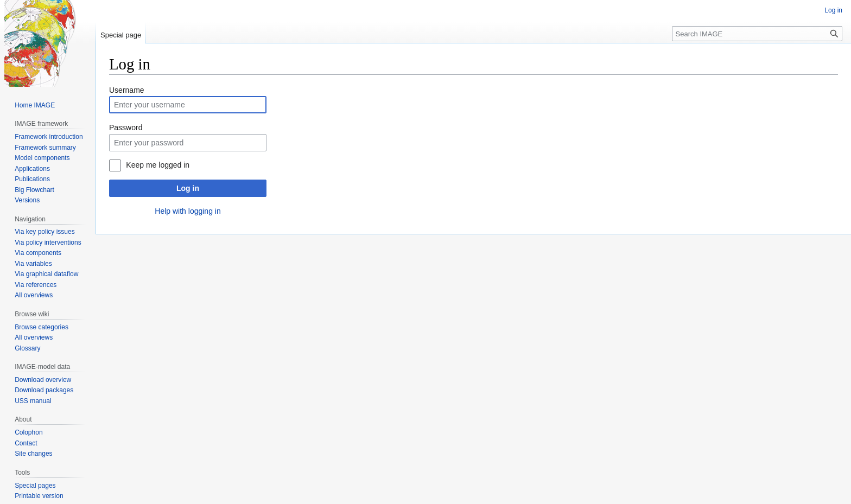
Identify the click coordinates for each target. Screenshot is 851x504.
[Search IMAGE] (757, 34)
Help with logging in (188, 211)
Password (126, 127)
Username (127, 90)
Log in (188, 188)
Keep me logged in (158, 165)
